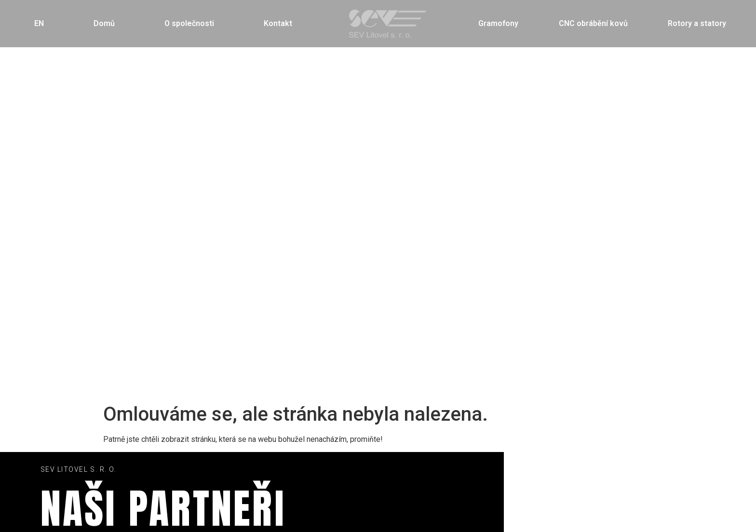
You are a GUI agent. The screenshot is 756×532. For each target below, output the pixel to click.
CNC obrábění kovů (593, 23)
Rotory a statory (697, 23)
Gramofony (498, 23)
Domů (104, 23)
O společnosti (189, 23)
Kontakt (278, 23)
